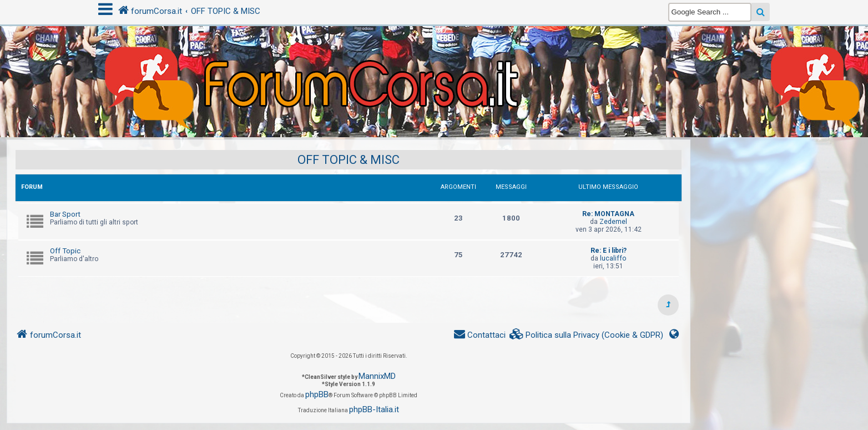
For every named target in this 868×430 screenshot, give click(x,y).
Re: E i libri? (609, 251)
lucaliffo (613, 258)
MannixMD (377, 376)
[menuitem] (587, 335)
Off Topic (65, 251)
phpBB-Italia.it (374, 409)
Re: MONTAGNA (608, 214)
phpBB (317, 394)
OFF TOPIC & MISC (349, 160)
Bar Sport (65, 214)
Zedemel (613, 222)
